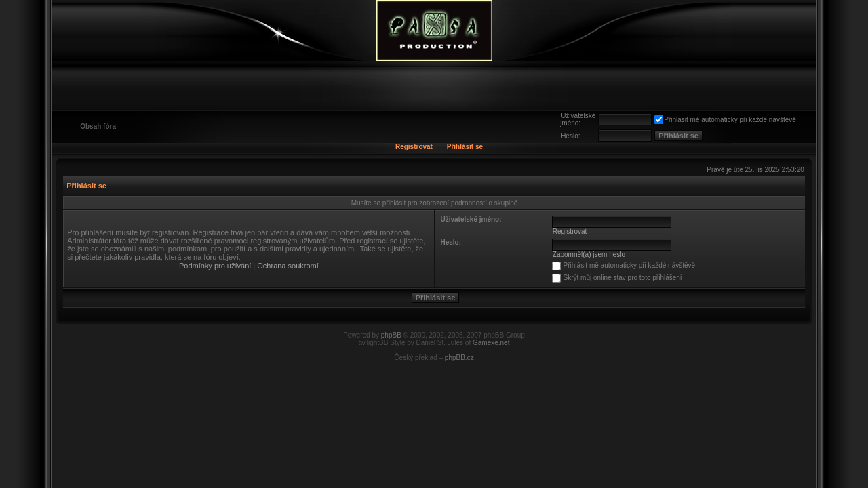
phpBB (391, 335)
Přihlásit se (465, 147)
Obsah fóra (98, 126)
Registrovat (414, 147)
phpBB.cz (459, 358)
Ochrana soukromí (288, 266)
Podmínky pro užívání (215, 266)
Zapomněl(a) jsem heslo (589, 255)
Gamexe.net (491, 343)
